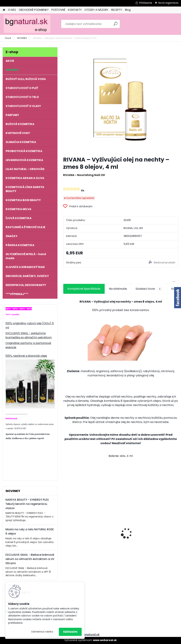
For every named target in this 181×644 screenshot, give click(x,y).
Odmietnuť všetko (42, 632)
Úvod (8, 38)
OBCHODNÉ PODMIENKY (34, 10)
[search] (116, 25)
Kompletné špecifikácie (84, 289)
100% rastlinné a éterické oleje (26, 356)
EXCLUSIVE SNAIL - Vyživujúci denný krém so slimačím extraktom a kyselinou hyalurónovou (120, 523)
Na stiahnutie (118, 289)
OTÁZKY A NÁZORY (96, 10)
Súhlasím (70, 632)
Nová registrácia (168, 3)
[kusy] (71, 563)
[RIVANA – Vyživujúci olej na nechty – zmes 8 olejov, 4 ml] (121, 100)
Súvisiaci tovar (149, 289)
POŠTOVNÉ (58, 10)
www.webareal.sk (105, 640)
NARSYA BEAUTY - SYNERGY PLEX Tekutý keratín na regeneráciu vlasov (27, 504)
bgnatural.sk (90, 635)
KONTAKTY (75, 10)
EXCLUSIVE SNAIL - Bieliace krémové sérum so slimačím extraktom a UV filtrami (30, 559)
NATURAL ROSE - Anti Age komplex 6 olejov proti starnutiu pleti (80, 525)
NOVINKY (22, 38)
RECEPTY (117, 10)
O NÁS (12, 10)
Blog (128, 10)
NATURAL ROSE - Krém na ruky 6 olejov (159, 524)
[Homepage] (4, 10)
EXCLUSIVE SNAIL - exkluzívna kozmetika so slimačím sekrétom (29, 335)
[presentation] (65, 527)
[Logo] (27, 24)
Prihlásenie (146, 3)
